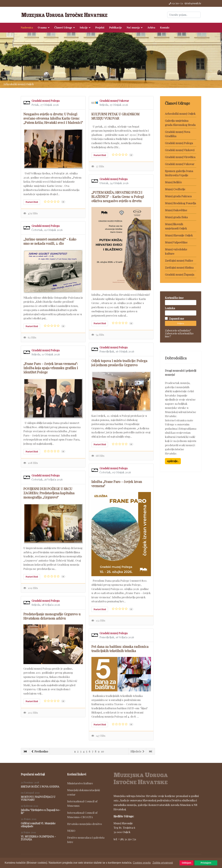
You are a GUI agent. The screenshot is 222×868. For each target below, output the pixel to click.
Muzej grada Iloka (176, 217)
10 (102, 751)
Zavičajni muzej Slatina (179, 267)
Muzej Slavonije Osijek (179, 235)
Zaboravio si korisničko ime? (179, 335)
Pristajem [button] (206, 863)
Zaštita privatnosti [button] (163, 863)
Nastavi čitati (32, 202)
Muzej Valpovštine (176, 242)
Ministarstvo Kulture (80, 783)
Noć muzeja (133, 28)
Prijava (181, 323)
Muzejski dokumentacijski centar (84, 792)
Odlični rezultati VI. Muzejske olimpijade (38, 825)
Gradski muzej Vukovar (114, 101)
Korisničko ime (174, 298)
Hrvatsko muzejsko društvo (84, 824)
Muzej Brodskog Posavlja (180, 203)
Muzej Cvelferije (175, 189)
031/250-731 (177, 3)
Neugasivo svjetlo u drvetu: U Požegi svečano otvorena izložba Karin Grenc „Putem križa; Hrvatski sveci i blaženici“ (53, 118)
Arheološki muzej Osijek (180, 114)
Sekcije (84, 28)
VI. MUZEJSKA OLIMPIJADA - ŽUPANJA (38, 838)
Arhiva (151, 28)
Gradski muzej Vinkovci (180, 150)
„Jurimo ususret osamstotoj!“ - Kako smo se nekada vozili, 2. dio (50, 241)
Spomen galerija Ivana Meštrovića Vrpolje (179, 173)
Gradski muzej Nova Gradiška (178, 134)
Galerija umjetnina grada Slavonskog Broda (180, 123)
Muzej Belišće (173, 182)
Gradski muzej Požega (46, 101)
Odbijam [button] (187, 863)
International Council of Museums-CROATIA (82, 815)
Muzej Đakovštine (176, 210)
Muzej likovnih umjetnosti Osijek (176, 226)
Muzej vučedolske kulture (176, 251)
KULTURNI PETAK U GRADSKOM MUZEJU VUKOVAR (115, 116)
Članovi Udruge (63, 28)
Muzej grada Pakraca (178, 196)
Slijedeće (137, 751)
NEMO (71, 831)
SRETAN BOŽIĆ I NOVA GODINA (40, 787)
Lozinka (170, 308)
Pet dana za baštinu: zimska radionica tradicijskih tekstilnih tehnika (120, 649)
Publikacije (115, 28)
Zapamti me (177, 318)
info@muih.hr (194, 3)
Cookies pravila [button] (142, 863)
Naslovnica (27, 28)
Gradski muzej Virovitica (180, 157)
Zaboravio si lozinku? (178, 330)
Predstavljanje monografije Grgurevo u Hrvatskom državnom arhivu (52, 616)
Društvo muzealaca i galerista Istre (86, 840)
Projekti (100, 28)
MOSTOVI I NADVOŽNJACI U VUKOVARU (38, 798)
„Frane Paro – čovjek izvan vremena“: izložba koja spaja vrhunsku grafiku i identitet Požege (51, 368)
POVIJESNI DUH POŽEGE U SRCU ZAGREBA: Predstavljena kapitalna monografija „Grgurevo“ (49, 493)
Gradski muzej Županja (180, 274)
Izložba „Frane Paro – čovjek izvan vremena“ (117, 484)
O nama (42, 28)
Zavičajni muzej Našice (179, 260)
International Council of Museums (82, 803)
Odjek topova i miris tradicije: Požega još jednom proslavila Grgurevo (119, 363)
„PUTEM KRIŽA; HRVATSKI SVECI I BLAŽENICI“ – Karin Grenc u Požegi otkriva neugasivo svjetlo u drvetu (118, 197)
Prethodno (40, 751)
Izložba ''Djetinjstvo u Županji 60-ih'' (41, 811)
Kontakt (165, 28)
